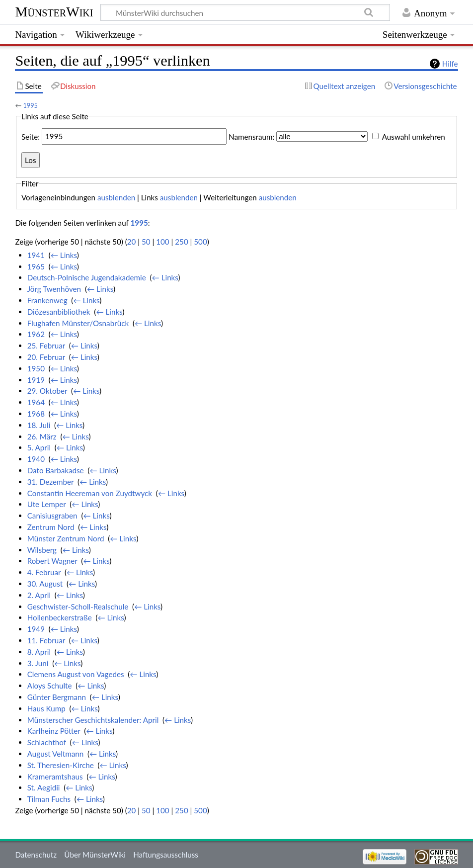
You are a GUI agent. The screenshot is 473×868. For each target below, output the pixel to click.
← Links (64, 255)
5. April (39, 447)
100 (162, 242)
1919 (36, 380)
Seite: (31, 136)
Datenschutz (36, 855)
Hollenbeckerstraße (60, 617)
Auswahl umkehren (414, 136)
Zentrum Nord (51, 527)
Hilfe (450, 64)
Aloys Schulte (50, 686)
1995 (30, 105)
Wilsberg (42, 550)
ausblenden (116, 197)
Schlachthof (47, 742)
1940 (36, 459)
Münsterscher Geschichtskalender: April (93, 720)
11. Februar (46, 640)
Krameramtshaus (55, 777)
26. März (42, 436)
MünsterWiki (54, 12)
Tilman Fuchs (49, 799)
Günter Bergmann (57, 697)
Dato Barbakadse (56, 470)
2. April (39, 595)
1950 (36, 368)
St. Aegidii (44, 787)
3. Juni (38, 663)
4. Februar (44, 572)
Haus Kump (46, 708)
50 (146, 242)
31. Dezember (51, 482)
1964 (36, 402)
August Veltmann (55, 754)
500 (200, 242)
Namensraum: (251, 136)
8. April (39, 652)
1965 (36, 266)
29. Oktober (47, 391)
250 (181, 242)
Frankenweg (47, 300)
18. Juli (39, 425)
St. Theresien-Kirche (61, 765)
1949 (36, 629)
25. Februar (46, 346)
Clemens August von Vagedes (76, 674)
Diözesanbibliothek (59, 312)
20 (132, 242)
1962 (36, 334)
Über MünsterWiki (95, 855)
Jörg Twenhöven (54, 289)
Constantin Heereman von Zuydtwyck (90, 493)
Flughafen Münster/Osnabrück (78, 323)
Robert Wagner (52, 561)
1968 (36, 414)
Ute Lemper (47, 504)
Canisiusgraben (52, 516)
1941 (36, 255)
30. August (45, 584)
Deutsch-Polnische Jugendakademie (87, 277)
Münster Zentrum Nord (66, 538)
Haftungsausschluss (166, 855)
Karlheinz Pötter (54, 731)
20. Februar (46, 357)
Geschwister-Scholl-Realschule (78, 607)
